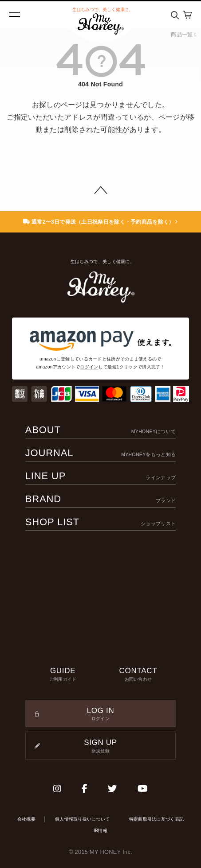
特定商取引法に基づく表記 (157, 819)
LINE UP (101, 476)
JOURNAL (101, 453)
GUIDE (63, 674)
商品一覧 (184, 35)
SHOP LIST (101, 522)
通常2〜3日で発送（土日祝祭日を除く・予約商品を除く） (100, 222)
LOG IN (101, 714)
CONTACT (138, 674)
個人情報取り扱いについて (83, 819)
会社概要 (26, 819)
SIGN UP (101, 746)
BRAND (101, 499)
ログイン (89, 367)
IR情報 (100, 831)
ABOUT (101, 430)
